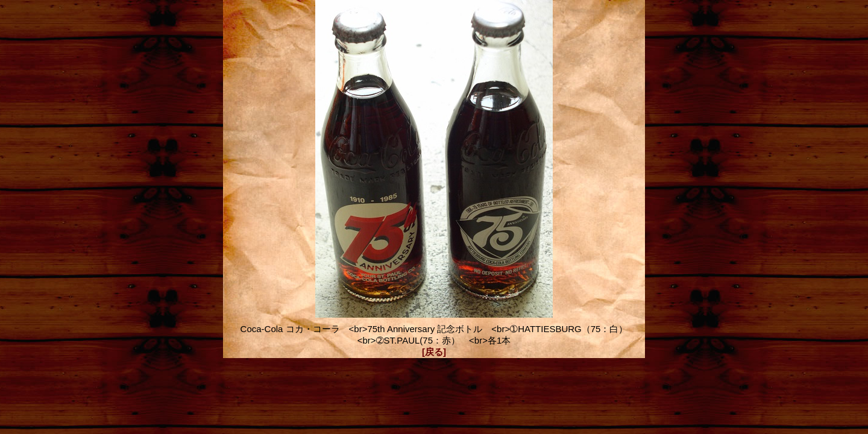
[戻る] (434, 352)
